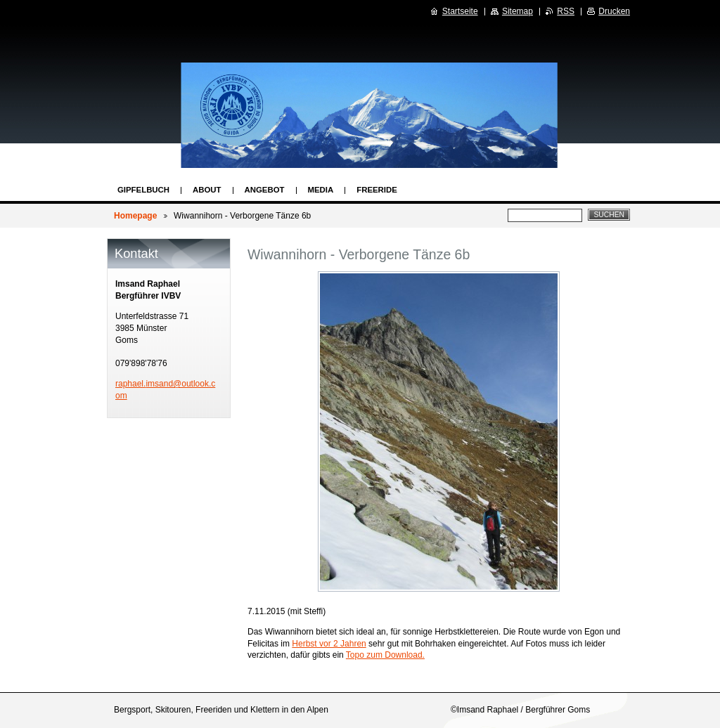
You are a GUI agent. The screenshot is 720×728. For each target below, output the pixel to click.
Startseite (460, 11)
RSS (566, 11)
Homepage (135, 216)
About (207, 190)
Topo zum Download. (385, 655)
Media (321, 190)
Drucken (614, 11)
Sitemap (517, 11)
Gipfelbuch (143, 190)
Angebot (265, 190)
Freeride (377, 190)
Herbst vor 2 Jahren (329, 644)
